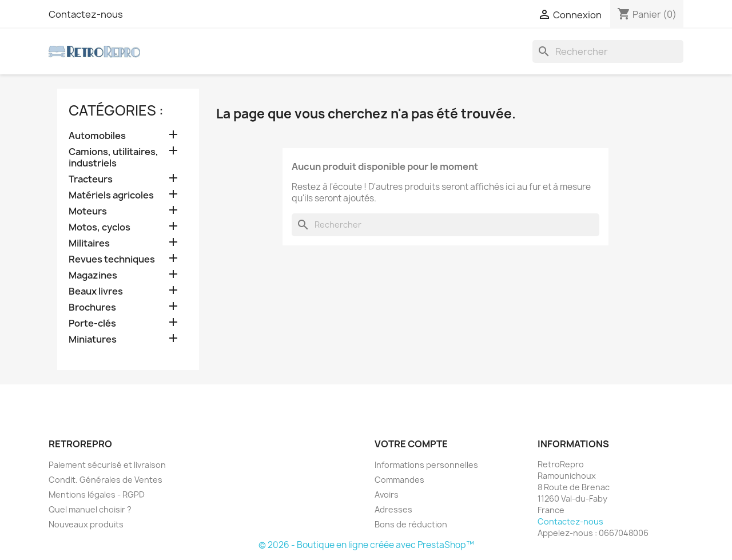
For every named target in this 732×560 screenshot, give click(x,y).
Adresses (393, 509)
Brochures (92, 307)
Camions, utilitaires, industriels (114, 158)
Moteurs (88, 211)
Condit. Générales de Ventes (106, 480)
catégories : (116, 110)
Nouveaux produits (86, 524)
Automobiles (97, 136)
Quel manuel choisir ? (90, 509)
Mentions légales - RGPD (97, 495)
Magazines (93, 275)
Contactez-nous (86, 14)
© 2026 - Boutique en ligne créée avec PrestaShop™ (366, 545)
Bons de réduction (411, 524)
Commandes (399, 480)
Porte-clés (92, 323)
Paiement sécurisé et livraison (107, 465)
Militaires (89, 243)
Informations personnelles (426, 465)
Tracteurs (91, 179)
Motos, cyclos (100, 227)
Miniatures (93, 339)
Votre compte (411, 444)
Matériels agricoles (111, 195)
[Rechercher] (608, 51)
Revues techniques (112, 259)
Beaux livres (96, 291)
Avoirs (387, 495)
